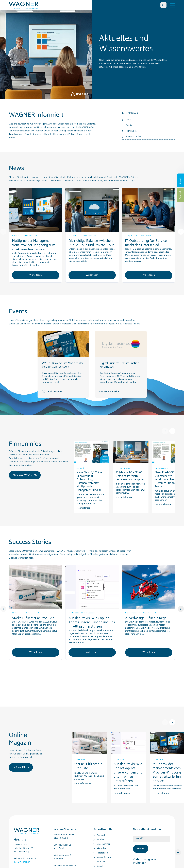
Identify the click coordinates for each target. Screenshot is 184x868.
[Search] (163, 5)
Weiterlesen (36, 275)
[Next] (181, 232)
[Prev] (3, 232)
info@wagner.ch (22, 862)
